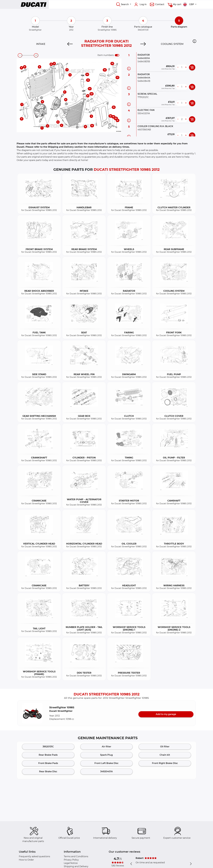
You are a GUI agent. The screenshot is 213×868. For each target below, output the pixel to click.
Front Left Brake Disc (106, 763)
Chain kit (165, 755)
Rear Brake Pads (48, 755)
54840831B (144, 62)
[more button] (186, 67)
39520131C (48, 747)
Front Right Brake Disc (165, 763)
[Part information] (129, 68)
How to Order (26, 860)
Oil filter (165, 747)
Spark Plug (106, 755)
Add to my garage (166, 714)
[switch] (117, 55)
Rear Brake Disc (48, 771)
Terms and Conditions (76, 856)
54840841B (144, 81)
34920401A (106, 771)
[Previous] (70, 44)
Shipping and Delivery (76, 866)
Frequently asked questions (34, 856)
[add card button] (192, 67)
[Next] (143, 44)
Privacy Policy (71, 860)
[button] (194, 41)
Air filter (106, 747)
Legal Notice (71, 863)
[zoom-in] (36, 55)
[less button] (178, 67)
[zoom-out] (20, 55)
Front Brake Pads (48, 763)
